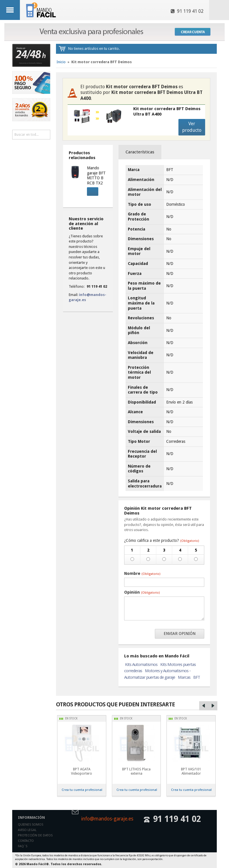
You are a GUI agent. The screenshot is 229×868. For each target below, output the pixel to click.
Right (213, 706)
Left (204, 706)
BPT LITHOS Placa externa (136, 771)
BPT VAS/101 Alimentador (191, 771)
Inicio (61, 62)
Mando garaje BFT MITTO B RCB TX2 (96, 175)
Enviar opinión (180, 633)
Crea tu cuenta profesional (82, 790)
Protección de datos (35, 835)
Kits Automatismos (141, 665)
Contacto (26, 841)
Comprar (91, 191)
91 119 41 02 (187, 11)
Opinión (142, 592)
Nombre (142, 573)
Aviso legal (27, 830)
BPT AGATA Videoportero (82, 771)
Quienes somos (31, 825)
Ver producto (192, 127)
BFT (197, 677)
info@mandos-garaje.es (107, 819)
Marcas (184, 677)
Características (140, 152)
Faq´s (23, 846)
